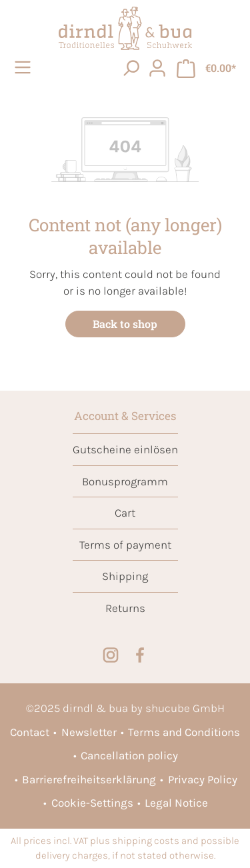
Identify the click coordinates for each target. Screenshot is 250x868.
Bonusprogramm (125, 481)
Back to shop (125, 324)
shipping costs (146, 841)
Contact (30, 732)
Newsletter (89, 732)
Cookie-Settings (92, 803)
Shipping (125, 576)
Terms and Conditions (184, 732)
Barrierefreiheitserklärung (89, 779)
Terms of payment (125, 545)
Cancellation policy (129, 755)
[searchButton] (131, 67)
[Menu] (25, 67)
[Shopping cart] (206, 68)
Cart (125, 513)
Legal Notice (176, 803)
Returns (125, 608)
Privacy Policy (203, 779)
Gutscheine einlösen (125, 449)
